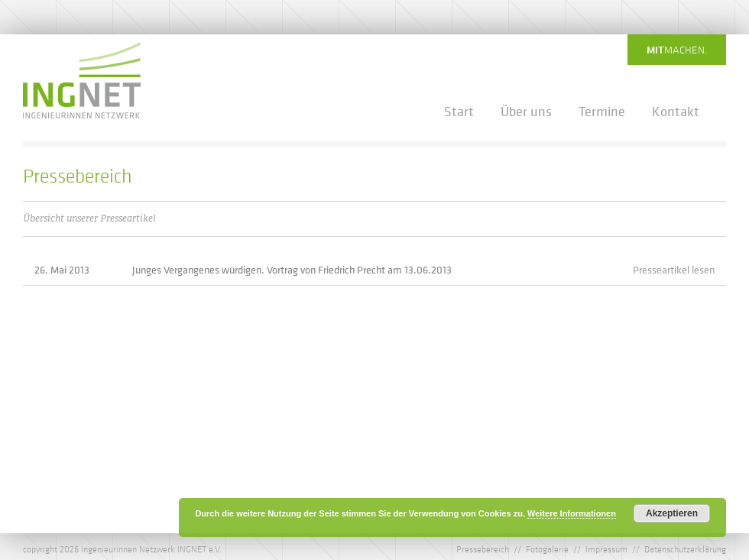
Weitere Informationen (572, 513)
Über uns (526, 112)
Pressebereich (483, 549)
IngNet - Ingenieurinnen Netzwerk (82, 80)
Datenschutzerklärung (685, 549)
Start (459, 112)
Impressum (606, 549)
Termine (602, 112)
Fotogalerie (547, 549)
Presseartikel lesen (674, 269)
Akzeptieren (672, 513)
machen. (677, 50)
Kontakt (676, 112)
